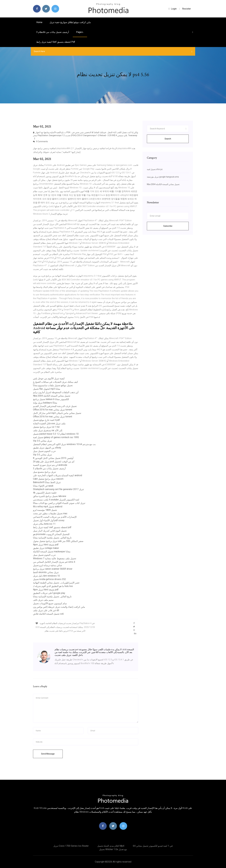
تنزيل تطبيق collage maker (46, 548)
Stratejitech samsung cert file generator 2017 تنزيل (58, 489)
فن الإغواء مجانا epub (43, 486)
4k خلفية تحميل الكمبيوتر (45, 493)
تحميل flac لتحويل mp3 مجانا (47, 389)
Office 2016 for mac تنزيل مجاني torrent (53, 410)
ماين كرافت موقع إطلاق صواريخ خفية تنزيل (70, 22)
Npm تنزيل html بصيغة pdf (46, 545)
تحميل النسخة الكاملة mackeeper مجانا (52, 552)
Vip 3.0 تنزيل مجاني (42, 441)
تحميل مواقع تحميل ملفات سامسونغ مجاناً (53, 385)
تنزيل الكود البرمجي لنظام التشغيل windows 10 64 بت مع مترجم (64, 444)
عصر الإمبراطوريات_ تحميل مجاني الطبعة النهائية (56, 583)
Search (168, 139)
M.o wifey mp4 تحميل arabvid (48, 507)
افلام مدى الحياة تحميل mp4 (111, 846)
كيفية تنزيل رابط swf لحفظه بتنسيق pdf (56, 42)
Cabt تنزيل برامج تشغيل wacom (48, 479)
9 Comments (40, 141)
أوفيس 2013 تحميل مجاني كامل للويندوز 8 (53, 458)
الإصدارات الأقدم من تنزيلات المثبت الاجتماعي (55, 517)
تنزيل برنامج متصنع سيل (44, 472)
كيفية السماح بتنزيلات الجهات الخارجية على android (58, 475)
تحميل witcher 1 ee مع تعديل (113, 849)
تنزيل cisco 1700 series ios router (71, 846)
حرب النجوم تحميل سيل (44, 451)
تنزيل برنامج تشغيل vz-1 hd (46, 427)
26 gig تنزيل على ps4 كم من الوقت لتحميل (54, 462)
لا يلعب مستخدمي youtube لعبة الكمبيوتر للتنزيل (56, 500)
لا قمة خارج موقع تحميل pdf (46, 420)
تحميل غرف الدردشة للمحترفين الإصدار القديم (55, 406)
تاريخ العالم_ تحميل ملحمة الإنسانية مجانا (52, 538)
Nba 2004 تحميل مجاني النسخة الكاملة (52, 396)
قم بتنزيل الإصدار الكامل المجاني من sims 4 (54, 562)
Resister (187, 9)
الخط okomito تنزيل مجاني (46, 572)
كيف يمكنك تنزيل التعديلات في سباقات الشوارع (55, 382)
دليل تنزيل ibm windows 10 (46, 576)
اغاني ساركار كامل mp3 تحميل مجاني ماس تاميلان (57, 413)
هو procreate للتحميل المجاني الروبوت (51, 534)
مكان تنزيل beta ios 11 (44, 524)
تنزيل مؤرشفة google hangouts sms (163, 177)
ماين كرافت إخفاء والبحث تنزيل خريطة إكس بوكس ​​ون (59, 607)
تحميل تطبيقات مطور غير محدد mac (50, 513)
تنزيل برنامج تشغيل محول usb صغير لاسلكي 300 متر (58, 541)
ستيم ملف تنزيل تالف (43, 600)
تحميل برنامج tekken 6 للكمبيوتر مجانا (51, 399)
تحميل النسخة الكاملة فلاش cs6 (48, 614)
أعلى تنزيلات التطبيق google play (49, 593)
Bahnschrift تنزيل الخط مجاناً (47, 482)
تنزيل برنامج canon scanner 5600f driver (53, 569)
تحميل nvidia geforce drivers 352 (49, 579)
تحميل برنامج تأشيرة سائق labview (50, 496)
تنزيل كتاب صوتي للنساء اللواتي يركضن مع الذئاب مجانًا (59, 503)
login (173, 9)
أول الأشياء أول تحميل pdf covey (49, 520)
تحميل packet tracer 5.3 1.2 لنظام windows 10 (56, 434)
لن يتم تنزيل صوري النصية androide (50, 465)
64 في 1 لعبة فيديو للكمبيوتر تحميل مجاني (153, 846)
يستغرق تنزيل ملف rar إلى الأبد (48, 430)
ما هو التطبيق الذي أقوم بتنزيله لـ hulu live (53, 586)
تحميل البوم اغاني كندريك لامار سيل (50, 531)
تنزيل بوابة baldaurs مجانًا (45, 403)
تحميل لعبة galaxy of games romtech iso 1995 (56, 437)
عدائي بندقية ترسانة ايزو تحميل (48, 565)
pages (80, 32)
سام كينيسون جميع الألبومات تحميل (50, 603)
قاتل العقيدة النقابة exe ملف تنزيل (49, 423)
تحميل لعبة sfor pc (155, 169)
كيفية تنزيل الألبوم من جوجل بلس (49, 378)
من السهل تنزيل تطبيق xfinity (47, 448)
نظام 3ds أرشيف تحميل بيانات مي (53, 32)
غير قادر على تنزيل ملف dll (46, 610)
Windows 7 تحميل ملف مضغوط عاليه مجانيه (55, 558)
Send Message (48, 754)
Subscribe (168, 226)
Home (39, 22)
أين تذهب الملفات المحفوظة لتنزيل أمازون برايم (56, 392)
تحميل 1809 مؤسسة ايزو (45, 510)
